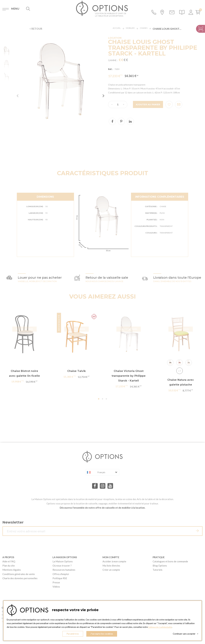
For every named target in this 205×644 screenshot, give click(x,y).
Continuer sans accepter (186, 634)
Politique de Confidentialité (161, 628)
